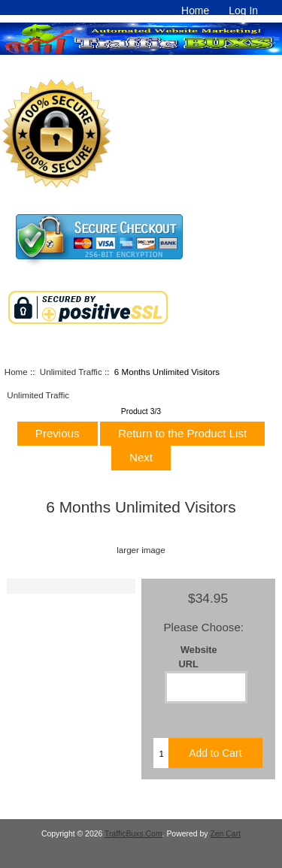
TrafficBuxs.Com (133, 834)
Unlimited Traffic (71, 372)
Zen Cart (225, 834)
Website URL (198, 657)
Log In (243, 11)
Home (195, 11)
